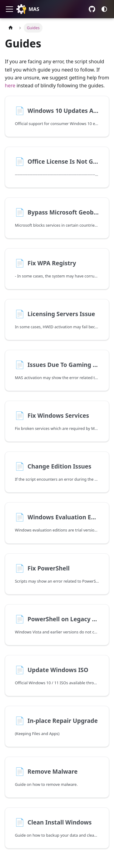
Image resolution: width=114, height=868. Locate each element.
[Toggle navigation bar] (9, 9)
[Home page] (11, 28)
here (10, 85)
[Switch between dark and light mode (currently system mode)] (104, 9)
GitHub (92, 9)
